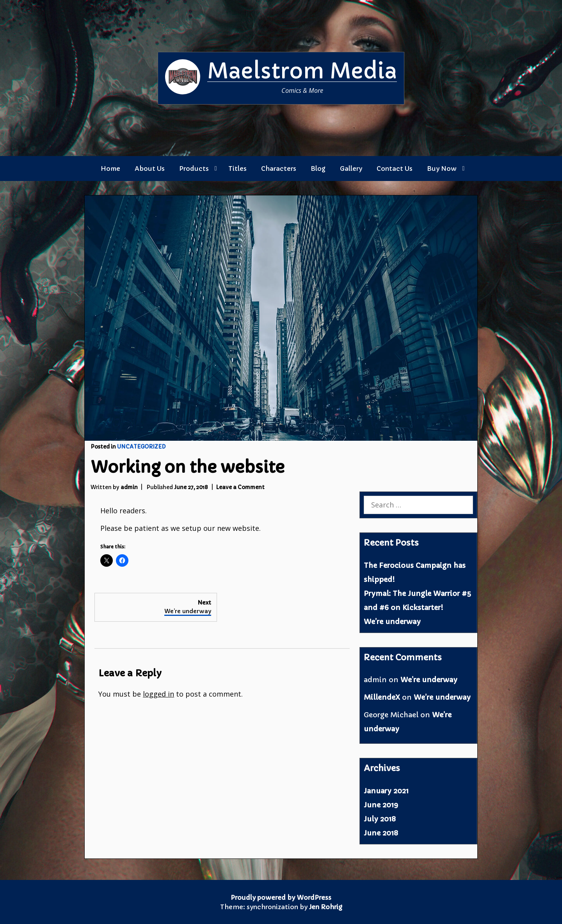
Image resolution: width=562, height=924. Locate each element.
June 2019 (381, 805)
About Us (150, 168)
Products (194, 168)
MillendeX (382, 697)
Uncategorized (141, 447)
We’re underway (392, 622)
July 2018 (380, 819)
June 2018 (381, 833)
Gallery (351, 168)
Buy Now (442, 168)
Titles (237, 168)
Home (110, 168)
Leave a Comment (240, 487)
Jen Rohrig (326, 907)
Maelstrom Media (302, 71)
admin (129, 487)
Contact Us (395, 168)
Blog (318, 168)
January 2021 (386, 791)
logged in (158, 694)
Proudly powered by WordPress (281, 897)
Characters (279, 168)
